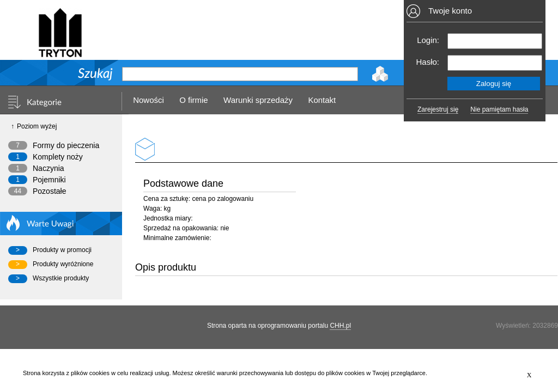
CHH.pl (340, 326)
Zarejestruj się (438, 109)
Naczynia (48, 168)
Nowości (148, 100)
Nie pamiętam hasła (499, 109)
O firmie (194, 100)
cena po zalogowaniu (223, 199)
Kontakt (322, 100)
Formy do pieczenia (66, 145)
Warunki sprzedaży (258, 100)
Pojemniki (49, 180)
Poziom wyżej (37, 126)
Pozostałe (49, 191)
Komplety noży (58, 157)
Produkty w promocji (62, 250)
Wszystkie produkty (61, 278)
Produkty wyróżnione (63, 264)
